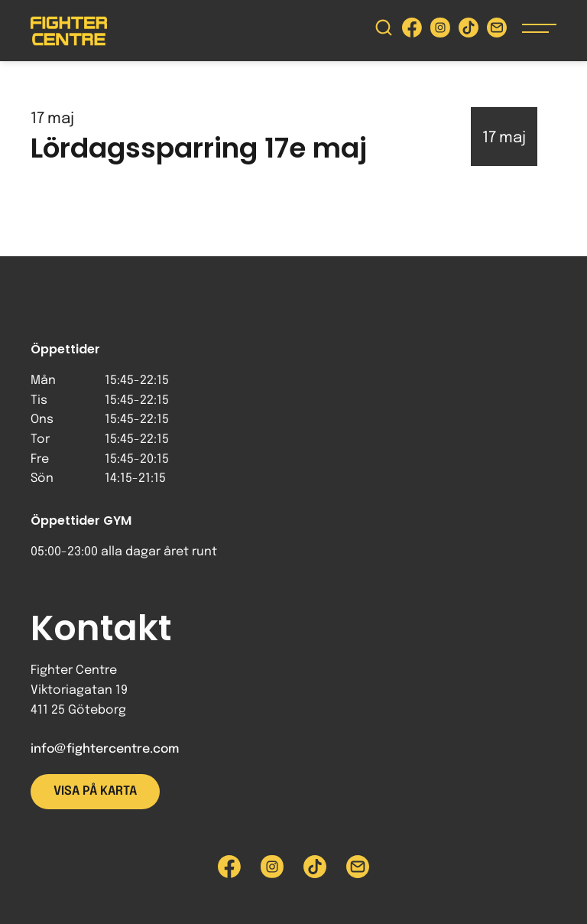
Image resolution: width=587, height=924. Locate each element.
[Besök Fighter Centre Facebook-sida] (412, 31)
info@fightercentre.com (105, 749)
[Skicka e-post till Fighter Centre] (497, 31)
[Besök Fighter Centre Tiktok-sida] (469, 31)
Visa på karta (95, 791)
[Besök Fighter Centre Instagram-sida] (440, 31)
